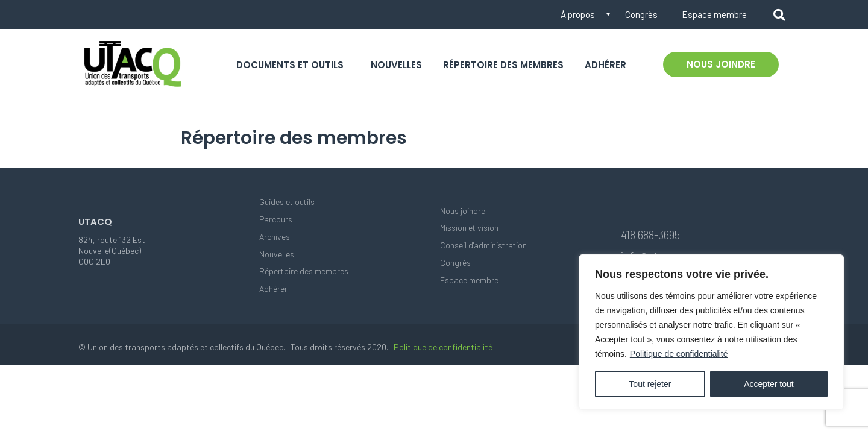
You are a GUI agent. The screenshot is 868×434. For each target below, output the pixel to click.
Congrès (641, 14)
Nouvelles (396, 65)
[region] (711, 332)
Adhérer (605, 65)
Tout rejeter (650, 384)
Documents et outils (290, 65)
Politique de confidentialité (679, 354)
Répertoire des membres (503, 65)
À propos (578, 14)
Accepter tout (769, 384)
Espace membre (714, 14)
